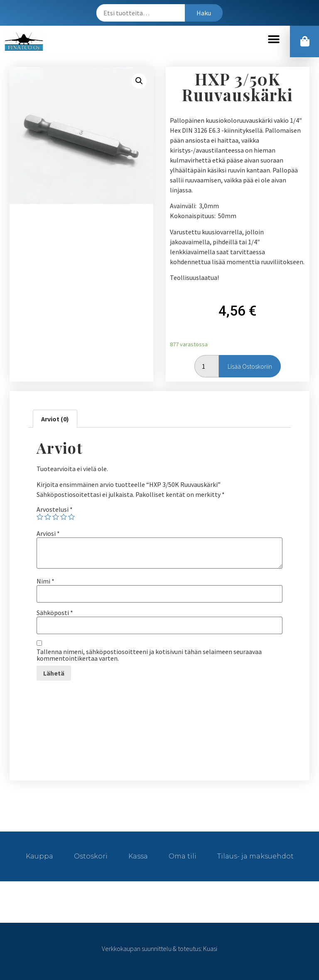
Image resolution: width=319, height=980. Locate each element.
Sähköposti (55, 613)
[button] (274, 40)
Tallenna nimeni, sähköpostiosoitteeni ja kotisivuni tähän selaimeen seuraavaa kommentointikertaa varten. (149, 655)
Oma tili (183, 856)
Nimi (45, 581)
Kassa (138, 856)
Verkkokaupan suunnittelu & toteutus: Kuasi (159, 948)
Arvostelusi (55, 509)
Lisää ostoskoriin (250, 366)
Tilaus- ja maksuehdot (255, 856)
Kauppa (39, 856)
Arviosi (48, 533)
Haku (204, 13)
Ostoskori (91, 856)
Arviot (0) (55, 419)
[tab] (55, 419)
